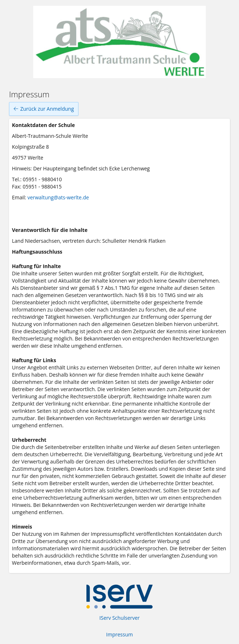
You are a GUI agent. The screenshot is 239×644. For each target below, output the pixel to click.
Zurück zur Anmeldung (44, 109)
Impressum (120, 634)
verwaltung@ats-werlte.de (58, 197)
